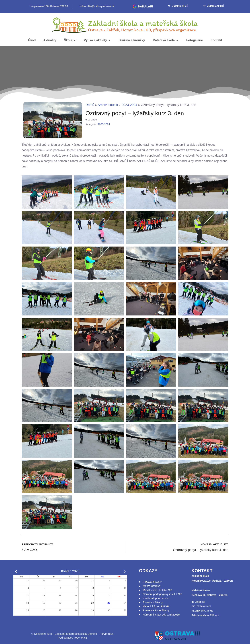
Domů (90, 105)
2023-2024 (129, 105)
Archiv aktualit (108, 105)
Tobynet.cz (80, 638)
